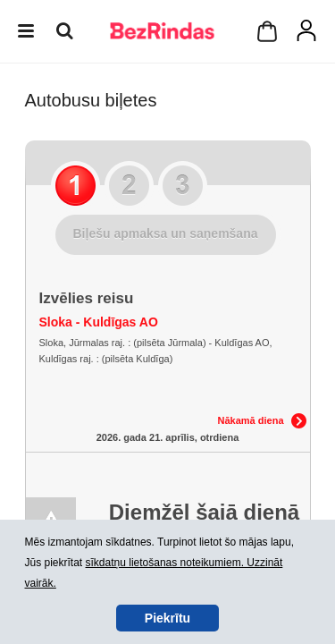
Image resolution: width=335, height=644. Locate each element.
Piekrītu (167, 618)
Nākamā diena (251, 420)
